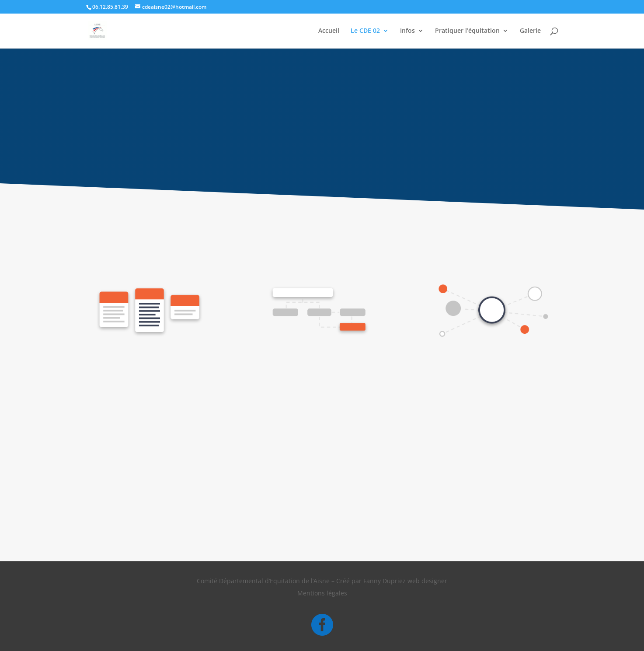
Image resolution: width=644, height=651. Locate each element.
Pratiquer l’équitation (467, 31)
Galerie (530, 31)
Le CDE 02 (365, 31)
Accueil (329, 31)
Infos (407, 31)
